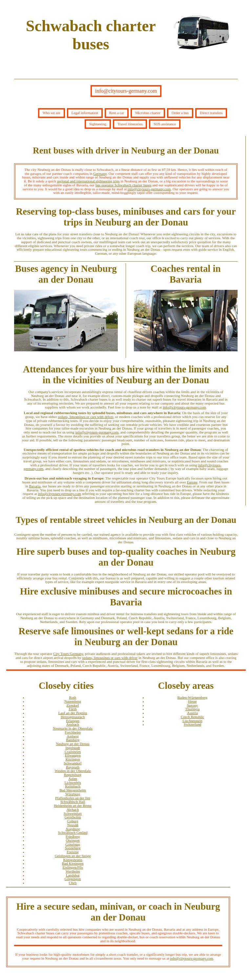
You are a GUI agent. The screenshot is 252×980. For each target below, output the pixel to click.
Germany (100, 174)
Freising (73, 852)
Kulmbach (73, 786)
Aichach (73, 809)
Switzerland (192, 724)
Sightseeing (98, 124)
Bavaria (35, 486)
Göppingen (73, 879)
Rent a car (117, 113)
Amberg (73, 736)
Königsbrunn (73, 860)
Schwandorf (73, 763)
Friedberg (73, 836)
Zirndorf (73, 705)
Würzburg (73, 794)
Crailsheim (73, 752)
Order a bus (180, 113)
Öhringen (73, 840)
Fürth (73, 709)
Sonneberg (73, 848)
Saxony (193, 705)
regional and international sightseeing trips (88, 181)
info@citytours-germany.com (126, 91)
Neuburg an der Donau (73, 744)
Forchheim (73, 732)
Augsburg (73, 829)
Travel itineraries (130, 124)
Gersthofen (73, 817)
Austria (192, 713)
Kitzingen (73, 759)
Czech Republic (192, 717)
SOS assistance (165, 124)
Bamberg (73, 740)
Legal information (85, 113)
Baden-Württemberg (193, 697)
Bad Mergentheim (73, 790)
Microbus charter (148, 113)
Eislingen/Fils (73, 867)
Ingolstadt (73, 748)
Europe (192, 482)
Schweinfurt (73, 813)
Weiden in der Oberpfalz (73, 771)
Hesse (192, 701)
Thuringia (192, 709)
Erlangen (73, 721)
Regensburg (73, 775)
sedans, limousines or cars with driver (85, 417)
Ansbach (73, 724)
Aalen (73, 779)
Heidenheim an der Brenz (73, 805)
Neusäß (73, 825)
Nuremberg (73, 701)
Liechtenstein (192, 721)
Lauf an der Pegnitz (73, 713)
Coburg (73, 821)
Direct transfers (211, 113)
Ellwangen (73, 755)
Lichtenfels (73, 782)
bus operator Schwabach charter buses (124, 185)
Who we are (52, 113)
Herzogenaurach (73, 717)
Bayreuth (73, 767)
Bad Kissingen (73, 863)
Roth (73, 697)
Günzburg (73, 844)
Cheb (73, 883)
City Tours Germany (68, 654)
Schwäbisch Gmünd (73, 832)
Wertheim (73, 871)
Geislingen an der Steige (73, 856)
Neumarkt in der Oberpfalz (73, 728)
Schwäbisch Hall (73, 802)
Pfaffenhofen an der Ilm (73, 798)
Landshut (73, 875)
